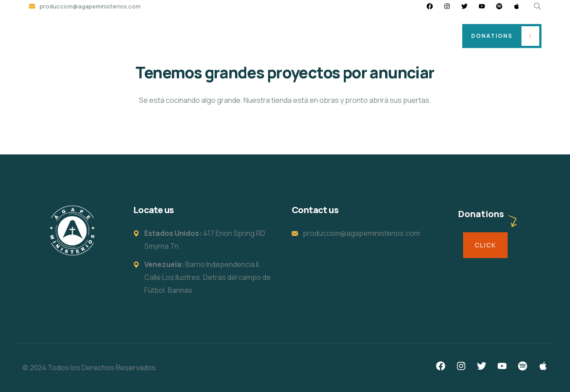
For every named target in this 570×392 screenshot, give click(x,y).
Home (170, 36)
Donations (492, 36)
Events (333, 36)
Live (424, 36)
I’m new (291, 36)
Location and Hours (229, 36)
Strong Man (381, 36)
